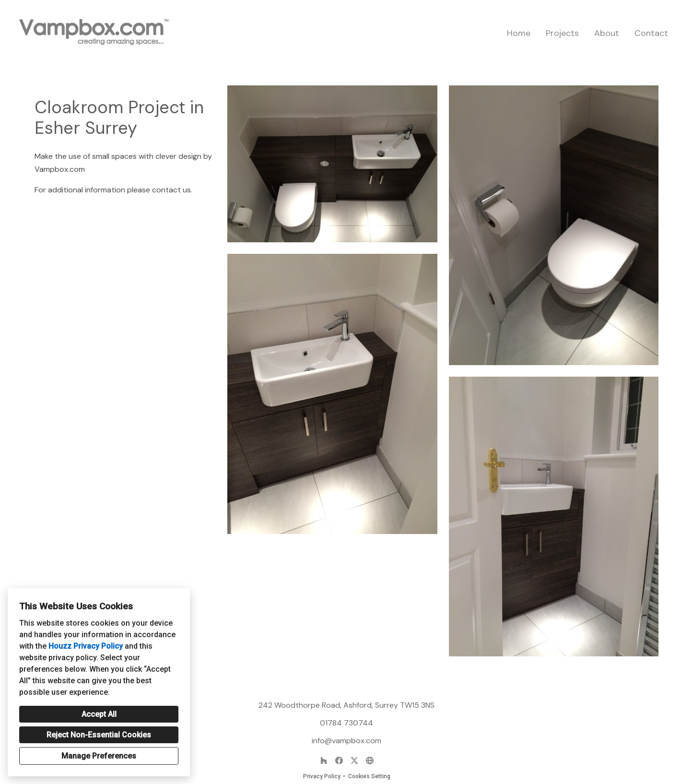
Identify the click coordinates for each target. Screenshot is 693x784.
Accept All (99, 714)
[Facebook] (339, 760)
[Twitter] (354, 760)
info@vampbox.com (346, 741)
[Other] (370, 760)
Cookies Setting (369, 776)
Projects (562, 33)
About (607, 33)
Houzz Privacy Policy (86, 646)
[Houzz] (324, 760)
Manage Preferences (99, 756)
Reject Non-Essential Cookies (99, 735)
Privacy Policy (322, 776)
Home (519, 33)
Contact (651, 33)
